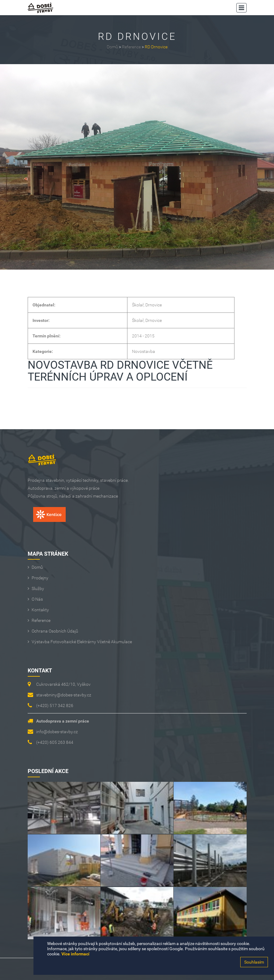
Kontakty (40, 610)
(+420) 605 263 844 (55, 742)
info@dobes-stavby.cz (57, 732)
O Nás (37, 599)
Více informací (75, 954)
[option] (137, 167)
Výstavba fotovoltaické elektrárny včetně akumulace (82, 642)
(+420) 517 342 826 (55, 706)
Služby (38, 588)
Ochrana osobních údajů (55, 631)
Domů (112, 47)
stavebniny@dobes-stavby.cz (64, 695)
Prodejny (40, 578)
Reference (131, 47)
